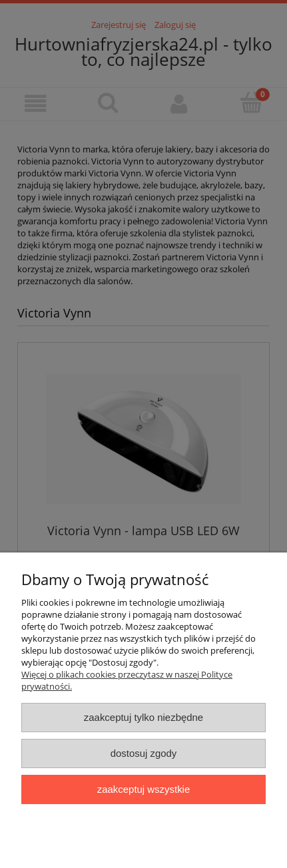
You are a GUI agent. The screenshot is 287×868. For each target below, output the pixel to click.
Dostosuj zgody (144, 753)
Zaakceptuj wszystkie (143, 789)
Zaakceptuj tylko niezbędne (143, 717)
